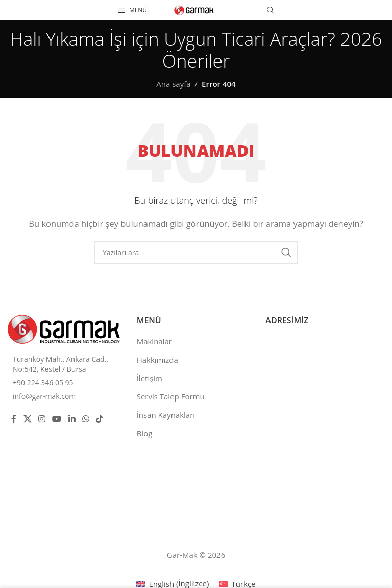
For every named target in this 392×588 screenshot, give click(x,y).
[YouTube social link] (57, 419)
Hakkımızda (157, 360)
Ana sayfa (173, 84)
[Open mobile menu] (132, 10)
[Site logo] (194, 9)
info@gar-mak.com (44, 396)
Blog (145, 433)
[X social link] (27, 419)
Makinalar (154, 341)
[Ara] (271, 10)
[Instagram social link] (42, 419)
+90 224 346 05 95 (43, 382)
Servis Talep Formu (171, 396)
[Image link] (64, 328)
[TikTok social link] (100, 419)
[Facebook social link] (14, 419)
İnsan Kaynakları (166, 415)
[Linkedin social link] (72, 419)
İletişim (150, 378)
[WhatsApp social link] (85, 419)
